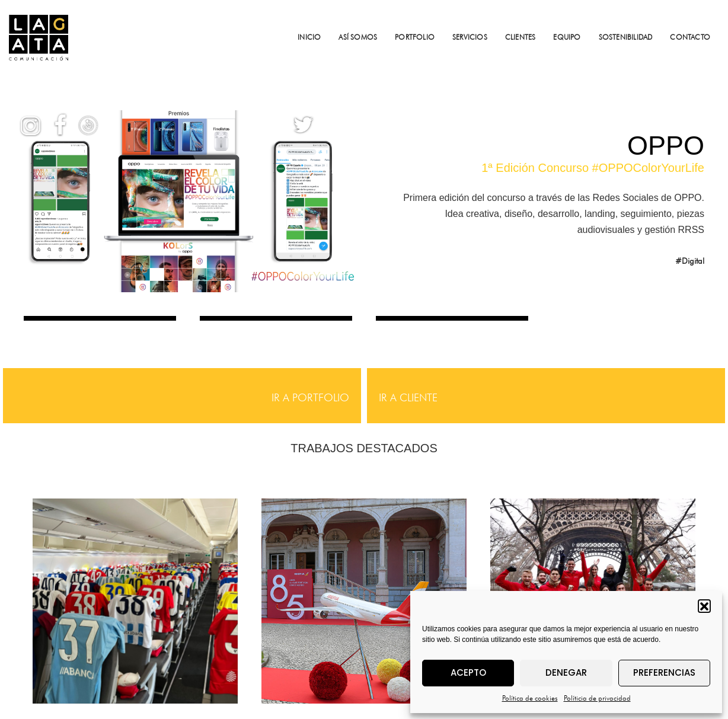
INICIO (309, 37)
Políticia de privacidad (597, 698)
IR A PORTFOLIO (310, 397)
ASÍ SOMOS (358, 37)
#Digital (690, 261)
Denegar (566, 672)
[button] (704, 606)
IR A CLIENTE (408, 397)
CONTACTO (690, 37)
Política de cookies (530, 698)
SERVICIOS (470, 37)
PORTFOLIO (415, 37)
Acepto (468, 672)
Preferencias (664, 672)
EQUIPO (567, 37)
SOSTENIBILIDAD (626, 37)
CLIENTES (521, 37)
